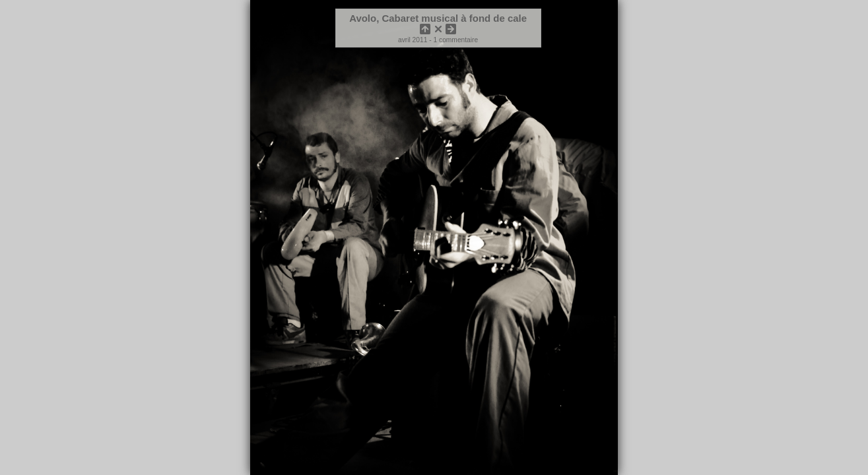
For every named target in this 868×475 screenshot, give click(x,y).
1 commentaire (456, 40)
